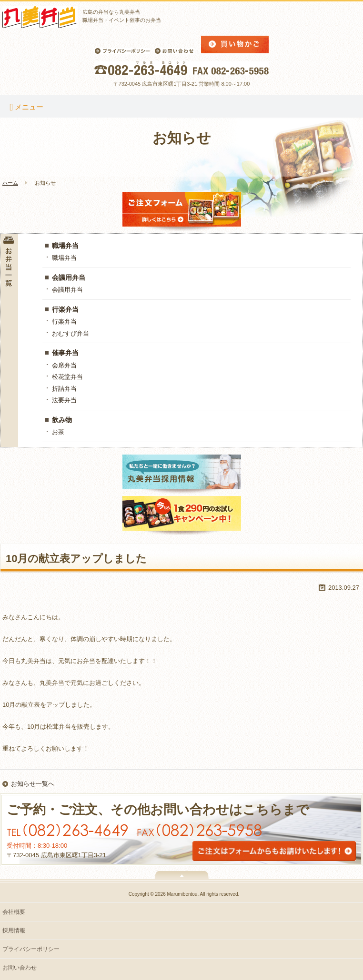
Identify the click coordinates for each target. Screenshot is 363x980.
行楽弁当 (65, 309)
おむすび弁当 (71, 333)
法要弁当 (64, 400)
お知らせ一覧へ (33, 784)
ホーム (10, 183)
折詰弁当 (64, 389)
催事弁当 (65, 353)
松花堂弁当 (67, 377)
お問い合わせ (20, 968)
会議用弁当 (69, 277)
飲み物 (62, 420)
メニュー (26, 107)
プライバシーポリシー (31, 949)
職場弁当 (65, 246)
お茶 (58, 432)
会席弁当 (64, 365)
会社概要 (14, 912)
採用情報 (14, 931)
